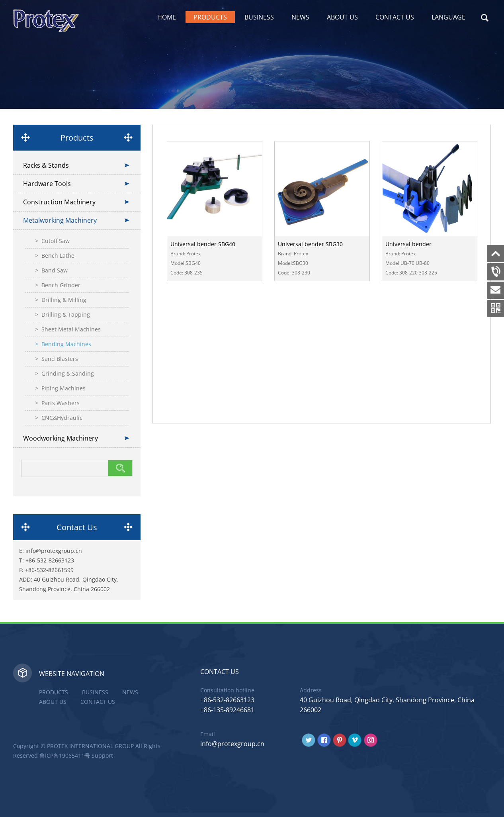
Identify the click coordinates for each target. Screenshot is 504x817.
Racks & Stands (46, 165)
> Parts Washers (57, 403)
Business (259, 17)
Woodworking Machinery (61, 438)
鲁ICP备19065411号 (65, 755)
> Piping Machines (60, 388)
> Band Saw (51, 270)
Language (448, 17)
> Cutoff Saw (52, 241)
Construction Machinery (59, 202)
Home (167, 17)
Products (210, 17)
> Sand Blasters (57, 359)
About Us (342, 17)
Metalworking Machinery (60, 220)
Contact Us (395, 17)
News (300, 17)
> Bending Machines (63, 344)
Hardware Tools (47, 184)
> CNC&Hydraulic (59, 418)
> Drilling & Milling (61, 300)
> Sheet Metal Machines (68, 329)
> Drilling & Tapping (63, 314)
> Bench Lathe (55, 256)
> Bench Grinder (58, 285)
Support (102, 755)
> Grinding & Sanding (64, 373)
